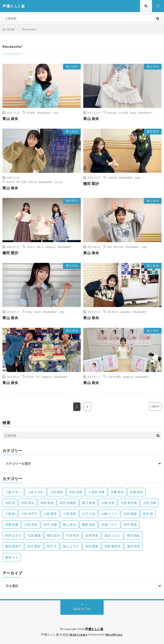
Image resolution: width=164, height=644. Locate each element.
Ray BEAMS (116, 247)
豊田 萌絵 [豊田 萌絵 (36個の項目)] (133, 535)
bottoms (112, 112)
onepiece (50, 247)
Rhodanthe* (44, 112)
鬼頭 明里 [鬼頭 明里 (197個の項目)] (133, 546)
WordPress (114, 634)
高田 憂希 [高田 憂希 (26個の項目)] (92, 546)
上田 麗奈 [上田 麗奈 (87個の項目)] (56, 492)
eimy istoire (34, 312)
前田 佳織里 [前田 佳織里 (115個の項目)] (68, 503)
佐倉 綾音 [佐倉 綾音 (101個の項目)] (136, 492)
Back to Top (82, 609)
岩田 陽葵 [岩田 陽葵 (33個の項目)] (130, 514)
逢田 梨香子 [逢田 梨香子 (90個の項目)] (13, 546)
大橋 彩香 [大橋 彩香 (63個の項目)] (108, 503)
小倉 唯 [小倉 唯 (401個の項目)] (10, 514)
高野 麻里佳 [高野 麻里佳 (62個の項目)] (113, 546)
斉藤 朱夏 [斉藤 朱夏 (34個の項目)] (12, 525)
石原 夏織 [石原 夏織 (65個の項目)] (34, 535)
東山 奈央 (72, 66)
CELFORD (114, 377)
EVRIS (31, 112)
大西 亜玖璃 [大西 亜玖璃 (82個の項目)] (129, 503)
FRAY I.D (33, 377)
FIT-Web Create (75, 634)
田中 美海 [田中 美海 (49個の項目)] (130, 525)
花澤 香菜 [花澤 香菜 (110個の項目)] (92, 535)
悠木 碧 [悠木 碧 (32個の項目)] (148, 514)
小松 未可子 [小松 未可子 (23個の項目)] (29, 514)
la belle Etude (128, 112)
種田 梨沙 (153, 131)
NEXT (155, 406)
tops (56, 112)
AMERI (112, 177)
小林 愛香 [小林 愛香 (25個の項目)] (50, 514)
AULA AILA (35, 247)
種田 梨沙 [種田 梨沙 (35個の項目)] (53, 535)
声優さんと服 (94, 629)
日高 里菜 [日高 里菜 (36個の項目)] (31, 525)
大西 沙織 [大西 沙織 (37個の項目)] (149, 503)
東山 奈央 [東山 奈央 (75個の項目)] (69, 525)
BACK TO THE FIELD (21, 182)
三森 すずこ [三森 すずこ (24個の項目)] (13, 492)
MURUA (113, 312)
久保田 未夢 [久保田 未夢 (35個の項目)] (96, 492)
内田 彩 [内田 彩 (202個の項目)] (10, 503)
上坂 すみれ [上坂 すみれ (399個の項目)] (36, 492)
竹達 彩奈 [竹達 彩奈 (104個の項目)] (73, 535)
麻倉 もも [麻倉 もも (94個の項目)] (12, 557)
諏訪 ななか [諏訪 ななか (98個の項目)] (113, 535)
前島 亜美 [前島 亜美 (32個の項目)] (47, 503)
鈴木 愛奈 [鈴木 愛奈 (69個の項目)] (34, 546)
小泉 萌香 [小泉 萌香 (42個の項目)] (69, 514)
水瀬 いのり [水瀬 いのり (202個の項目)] (109, 525)
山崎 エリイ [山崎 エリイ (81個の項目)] (109, 514)
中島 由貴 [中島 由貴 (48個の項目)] (76, 492)
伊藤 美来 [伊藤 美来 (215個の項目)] (117, 492)
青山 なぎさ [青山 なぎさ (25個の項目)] (71, 546)
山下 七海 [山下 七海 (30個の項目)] (89, 514)
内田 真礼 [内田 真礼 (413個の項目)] (28, 503)
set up (58, 182)
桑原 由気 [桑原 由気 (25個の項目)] (89, 525)
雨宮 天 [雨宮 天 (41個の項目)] (52, 546)
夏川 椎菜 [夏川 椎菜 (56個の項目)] (89, 503)
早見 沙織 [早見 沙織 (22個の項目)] (50, 525)
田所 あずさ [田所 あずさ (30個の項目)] (13, 535)
